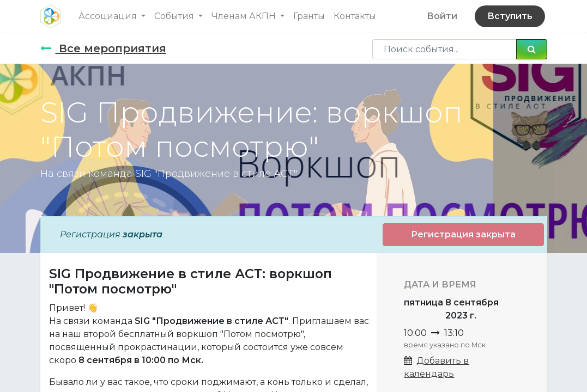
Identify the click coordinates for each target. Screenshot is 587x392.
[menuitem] (309, 16)
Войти (442, 16)
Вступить (510, 16)
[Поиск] (532, 49)
